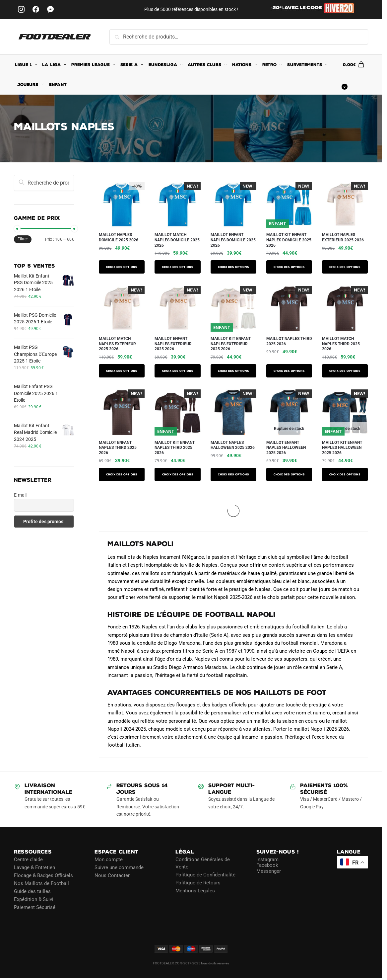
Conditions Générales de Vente (203, 863)
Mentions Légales (195, 891)
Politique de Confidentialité (205, 875)
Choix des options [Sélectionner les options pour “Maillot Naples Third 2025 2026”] (289, 371)
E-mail (20, 495)
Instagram (267, 859)
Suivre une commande (119, 867)
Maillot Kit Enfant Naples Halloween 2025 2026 (342, 448)
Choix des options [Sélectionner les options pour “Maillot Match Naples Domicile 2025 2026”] (178, 267)
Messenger (269, 871)
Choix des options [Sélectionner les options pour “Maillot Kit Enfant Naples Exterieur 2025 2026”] (233, 371)
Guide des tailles (32, 891)
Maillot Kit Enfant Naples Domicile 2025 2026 (289, 240)
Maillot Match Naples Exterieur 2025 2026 (117, 344)
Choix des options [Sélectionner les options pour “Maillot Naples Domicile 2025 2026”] (122, 267)
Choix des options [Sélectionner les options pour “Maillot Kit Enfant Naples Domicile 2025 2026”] (289, 267)
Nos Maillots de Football (41, 883)
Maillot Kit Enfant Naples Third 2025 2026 (175, 448)
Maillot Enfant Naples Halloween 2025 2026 (286, 448)
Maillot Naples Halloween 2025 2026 (233, 445)
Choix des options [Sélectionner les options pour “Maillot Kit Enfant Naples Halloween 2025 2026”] (345, 474)
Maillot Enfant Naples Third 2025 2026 (118, 448)
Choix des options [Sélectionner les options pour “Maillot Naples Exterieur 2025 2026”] (345, 267)
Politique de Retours (198, 883)
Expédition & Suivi (34, 899)
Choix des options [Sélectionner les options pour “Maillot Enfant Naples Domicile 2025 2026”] (233, 267)
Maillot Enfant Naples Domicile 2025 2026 (233, 240)
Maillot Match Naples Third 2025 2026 (341, 344)
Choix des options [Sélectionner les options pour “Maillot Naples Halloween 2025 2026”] (233, 474)
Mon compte (109, 859)
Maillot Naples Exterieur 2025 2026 (343, 237)
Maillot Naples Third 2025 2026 (289, 341)
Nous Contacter (112, 875)
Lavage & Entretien (34, 867)
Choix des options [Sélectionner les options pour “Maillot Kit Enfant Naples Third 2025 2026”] (178, 474)
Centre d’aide (28, 859)
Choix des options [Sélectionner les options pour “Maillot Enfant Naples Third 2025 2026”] (122, 474)
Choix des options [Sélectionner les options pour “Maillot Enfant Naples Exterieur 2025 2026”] (178, 371)
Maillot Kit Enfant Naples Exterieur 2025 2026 (231, 344)
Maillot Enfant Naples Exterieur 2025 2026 (173, 344)
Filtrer (23, 239)
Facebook (267, 865)
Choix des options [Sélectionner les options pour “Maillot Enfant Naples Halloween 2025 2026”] (289, 474)
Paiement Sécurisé (35, 907)
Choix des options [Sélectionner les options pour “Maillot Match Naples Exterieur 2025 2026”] (122, 371)
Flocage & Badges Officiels (43, 875)
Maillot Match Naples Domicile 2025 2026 (177, 240)
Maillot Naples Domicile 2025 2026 (119, 237)
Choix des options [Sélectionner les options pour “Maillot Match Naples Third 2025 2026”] (345, 371)
